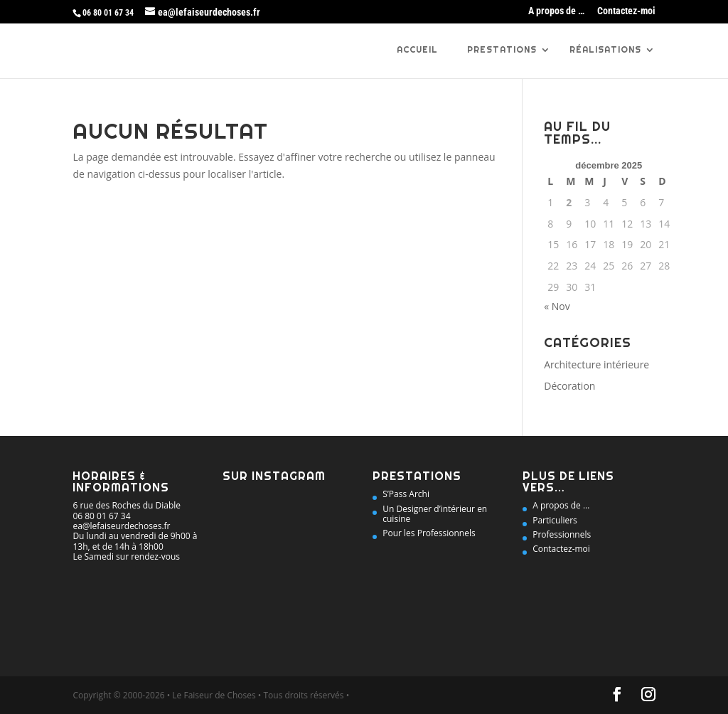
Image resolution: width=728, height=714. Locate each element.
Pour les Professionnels (429, 533)
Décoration (569, 386)
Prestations (502, 50)
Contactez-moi (626, 11)
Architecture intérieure (596, 364)
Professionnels (562, 534)
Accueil (417, 50)
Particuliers (555, 520)
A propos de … (556, 11)
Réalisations (605, 50)
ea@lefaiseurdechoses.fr (121, 526)
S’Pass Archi (406, 494)
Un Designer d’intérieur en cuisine (435, 514)
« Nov (557, 306)
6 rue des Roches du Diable (127, 505)
